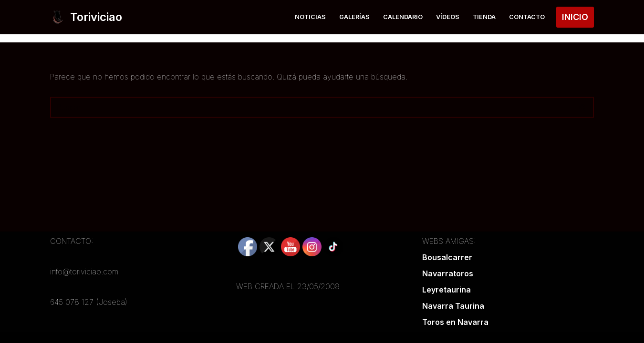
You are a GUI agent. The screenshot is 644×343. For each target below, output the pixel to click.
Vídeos (448, 17)
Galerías (354, 17)
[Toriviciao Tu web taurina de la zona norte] (86, 17)
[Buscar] (311, 107)
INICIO (575, 17)
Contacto (527, 17)
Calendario (403, 17)
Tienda (484, 17)
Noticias (310, 17)
